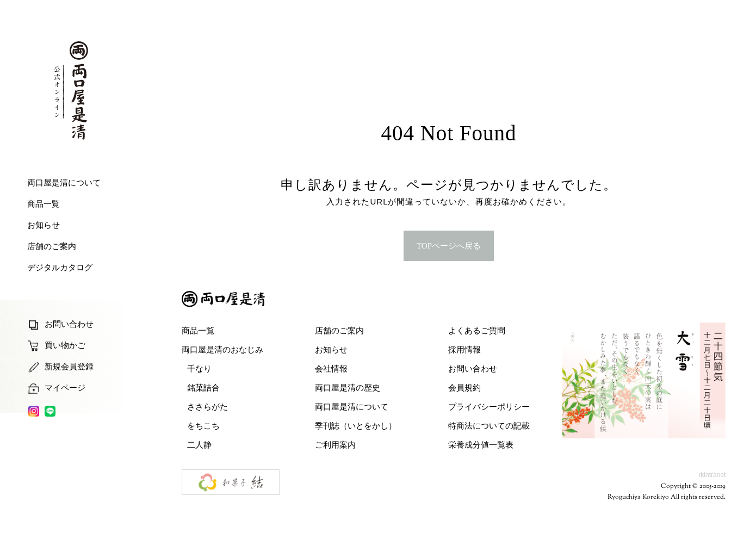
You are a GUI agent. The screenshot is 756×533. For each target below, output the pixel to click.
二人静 (199, 445)
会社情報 (331, 368)
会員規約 (464, 388)
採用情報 (464, 349)
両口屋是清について (352, 407)
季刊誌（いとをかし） (356, 426)
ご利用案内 (335, 445)
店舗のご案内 (339, 330)
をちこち (203, 426)
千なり (199, 368)
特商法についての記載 (489, 426)
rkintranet (712, 475)
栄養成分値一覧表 (481, 445)
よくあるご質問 (477, 330)
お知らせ (331, 349)
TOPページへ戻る (449, 246)
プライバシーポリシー (489, 407)
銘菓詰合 (203, 388)
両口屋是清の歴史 (348, 388)
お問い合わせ (473, 368)
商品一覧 (198, 330)
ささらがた (207, 407)
